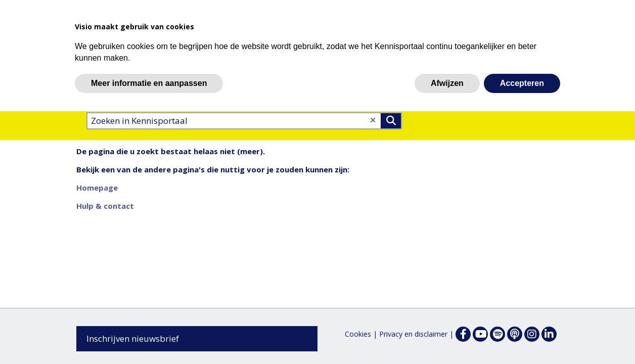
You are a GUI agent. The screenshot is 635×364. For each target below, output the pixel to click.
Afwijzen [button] (447, 83)
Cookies (358, 334)
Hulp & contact (105, 206)
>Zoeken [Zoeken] (391, 121)
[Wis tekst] (373, 120)
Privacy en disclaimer (413, 334)
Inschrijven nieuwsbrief (133, 338)
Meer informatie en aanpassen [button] (149, 83)
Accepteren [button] (522, 83)
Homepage (97, 188)
